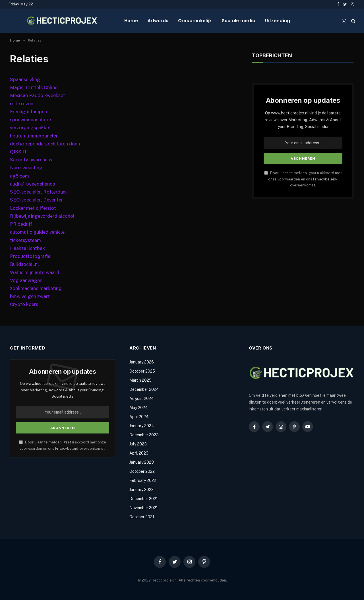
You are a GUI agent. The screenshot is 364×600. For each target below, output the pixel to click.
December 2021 (144, 499)
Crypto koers (24, 304)
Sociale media (239, 21)
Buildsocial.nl (24, 264)
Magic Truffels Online (34, 87)
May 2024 (139, 408)
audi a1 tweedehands (32, 184)
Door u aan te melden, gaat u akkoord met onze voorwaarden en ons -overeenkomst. (303, 179)
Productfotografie (30, 256)
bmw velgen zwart (30, 296)
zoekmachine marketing (36, 288)
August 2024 (142, 398)
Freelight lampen (28, 112)
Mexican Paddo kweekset (38, 95)
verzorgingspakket (30, 128)
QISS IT (18, 152)
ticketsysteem (25, 240)
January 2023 (142, 462)
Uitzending (278, 21)
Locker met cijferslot (33, 208)
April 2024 (139, 417)
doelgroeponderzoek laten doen (45, 144)
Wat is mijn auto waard (35, 272)
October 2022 (142, 471)
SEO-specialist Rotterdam (38, 192)
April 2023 (139, 453)
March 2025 (140, 380)
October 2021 (142, 517)
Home (131, 21)
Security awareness (31, 160)
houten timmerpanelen (34, 136)
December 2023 (144, 435)
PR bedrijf (21, 224)
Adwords (158, 21)
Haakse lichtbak (27, 248)
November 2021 (144, 508)
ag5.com (19, 176)
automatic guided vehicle (37, 232)
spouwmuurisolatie (30, 120)
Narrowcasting (26, 168)
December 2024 (144, 389)
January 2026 (142, 362)
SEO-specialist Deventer (36, 200)
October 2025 (142, 371)
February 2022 (143, 480)
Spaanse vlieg (25, 79)
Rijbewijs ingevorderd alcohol (42, 216)
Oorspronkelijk (195, 21)
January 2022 (141, 490)
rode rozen (22, 104)
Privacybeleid (325, 179)
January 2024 (142, 426)
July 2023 (138, 444)
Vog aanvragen (26, 280)
